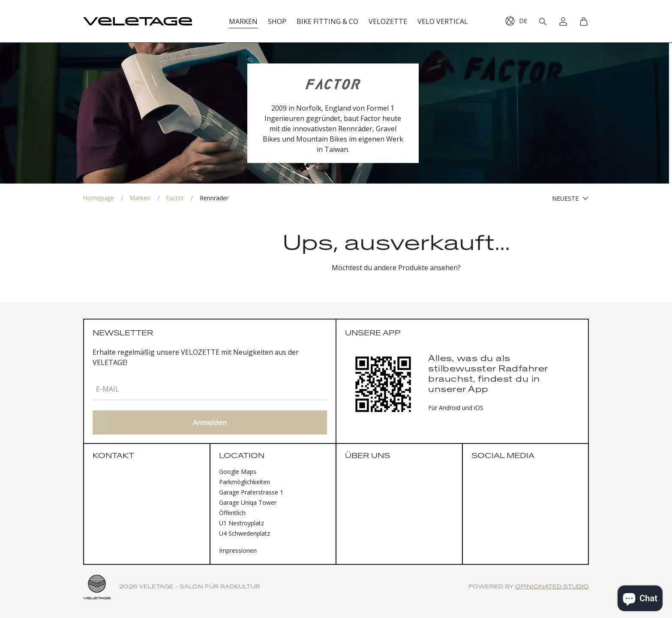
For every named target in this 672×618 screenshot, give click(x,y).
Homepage (99, 198)
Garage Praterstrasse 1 (251, 492)
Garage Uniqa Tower (248, 502)
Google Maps (238, 472)
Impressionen (238, 550)
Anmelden (210, 422)
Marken (140, 198)
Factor (175, 198)
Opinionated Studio (552, 587)
